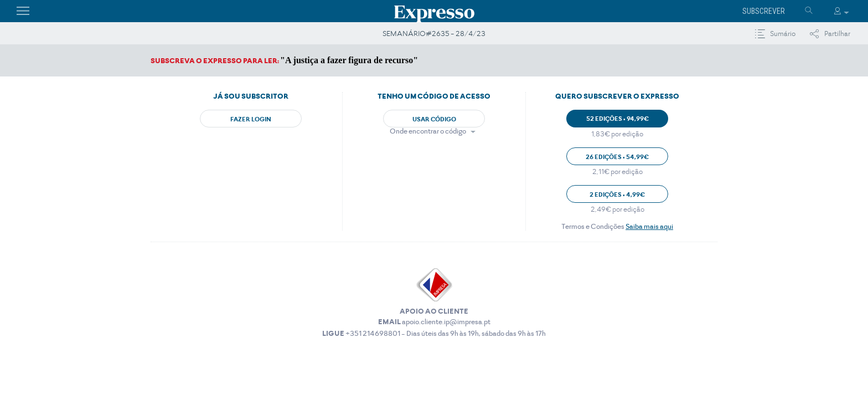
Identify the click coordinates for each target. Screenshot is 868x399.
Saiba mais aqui (649, 226)
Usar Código (434, 119)
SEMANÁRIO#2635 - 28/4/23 (434, 34)
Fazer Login (251, 119)
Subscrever (764, 11)
